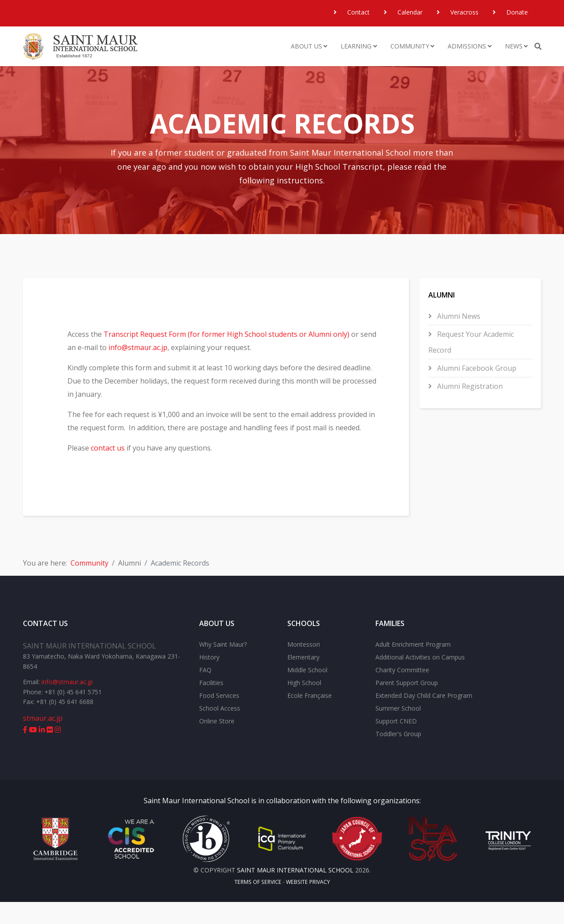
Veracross (464, 12)
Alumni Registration (469, 386)
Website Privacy (308, 904)
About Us (306, 46)
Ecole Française (310, 717)
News (514, 46)
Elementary (303, 679)
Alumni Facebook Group (476, 368)
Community (410, 46)
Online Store (217, 743)
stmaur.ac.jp (43, 740)
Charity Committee (402, 692)
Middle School (307, 692)
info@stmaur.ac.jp (163, 347)
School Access (220, 730)
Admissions (467, 46)
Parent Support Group (407, 705)
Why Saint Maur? (223, 666)
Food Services (219, 717)
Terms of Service (258, 904)
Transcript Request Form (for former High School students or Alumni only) (234, 334)
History (209, 679)
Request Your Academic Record (471, 342)
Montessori (304, 666)
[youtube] (33, 751)
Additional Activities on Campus (420, 679)
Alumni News (458, 316)
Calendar (409, 12)
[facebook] (25, 751)
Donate (516, 12)
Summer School (398, 730)
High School (304, 705)
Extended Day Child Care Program (424, 717)
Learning (356, 46)
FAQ (205, 692)
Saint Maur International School (197, 823)
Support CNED (396, 743)
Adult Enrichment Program (413, 666)
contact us (115, 461)
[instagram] (58, 751)
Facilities (211, 705)
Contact (358, 12)
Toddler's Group (398, 756)
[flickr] (50, 751)
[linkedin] (42, 751)
